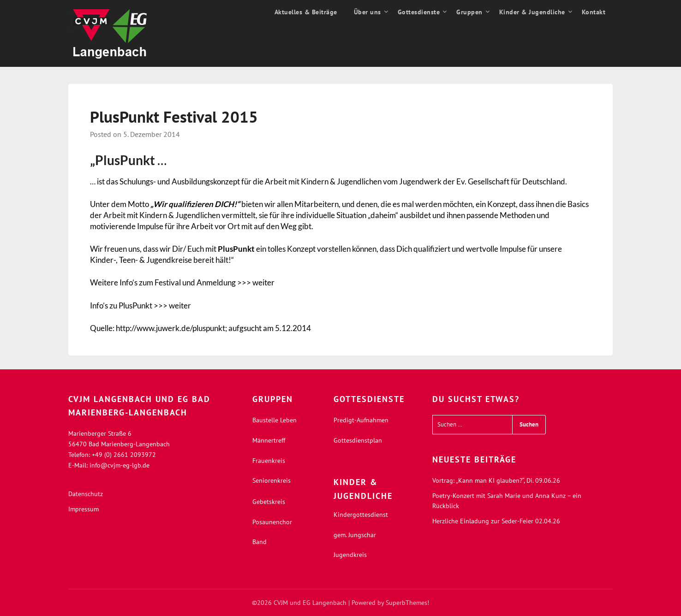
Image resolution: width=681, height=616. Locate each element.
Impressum (84, 509)
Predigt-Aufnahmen (361, 420)
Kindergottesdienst (361, 515)
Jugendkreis (350, 555)
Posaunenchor (272, 522)
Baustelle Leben (275, 420)
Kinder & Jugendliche (532, 12)
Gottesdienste (419, 12)
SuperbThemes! (407, 603)
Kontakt (594, 12)
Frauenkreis (269, 461)
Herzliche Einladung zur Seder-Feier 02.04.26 (496, 521)
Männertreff (269, 440)
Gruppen (469, 12)
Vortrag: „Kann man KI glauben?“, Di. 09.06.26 (496, 480)
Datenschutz (86, 494)
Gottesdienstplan (358, 440)
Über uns (367, 12)
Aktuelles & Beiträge (306, 12)
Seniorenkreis (272, 480)
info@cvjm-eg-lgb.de (119, 465)
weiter (263, 282)
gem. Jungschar (355, 535)
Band (260, 542)
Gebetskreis (269, 502)
